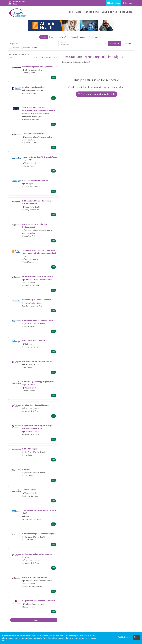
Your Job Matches (79, 37)
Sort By (13, 57)
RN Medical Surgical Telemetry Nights (38, 320)
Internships (92, 12)
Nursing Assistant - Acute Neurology (38, 361)
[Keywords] (34, 44)
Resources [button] (126, 12)
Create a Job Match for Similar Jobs (97, 94)
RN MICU (26, 469)
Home (70, 12)
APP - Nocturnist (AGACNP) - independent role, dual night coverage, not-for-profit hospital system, (39, 110)
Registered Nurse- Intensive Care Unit (39, 601)
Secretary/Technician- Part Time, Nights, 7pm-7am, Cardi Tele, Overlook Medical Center (40, 253)
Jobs (79, 12)
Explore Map (63, 37)
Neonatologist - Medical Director (36, 300)
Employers (128, 3)
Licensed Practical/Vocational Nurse (38, 276)
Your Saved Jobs (95, 37)
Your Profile (109, 12)
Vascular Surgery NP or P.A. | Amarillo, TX (40, 67)
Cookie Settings (124, 637)
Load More (34, 620)
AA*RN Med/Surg (29, 490)
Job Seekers (114, 3)
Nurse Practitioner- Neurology (35, 577)
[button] (127, 44)
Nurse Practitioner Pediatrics (35, 341)
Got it (136, 637)
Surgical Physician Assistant (34, 87)
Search (43, 37)
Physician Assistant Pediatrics (35, 180)
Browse (52, 37)
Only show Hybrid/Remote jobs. (25, 48)
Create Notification (49, 57)
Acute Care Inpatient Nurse (34, 134)
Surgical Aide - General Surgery (36, 405)
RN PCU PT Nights (30, 449)
